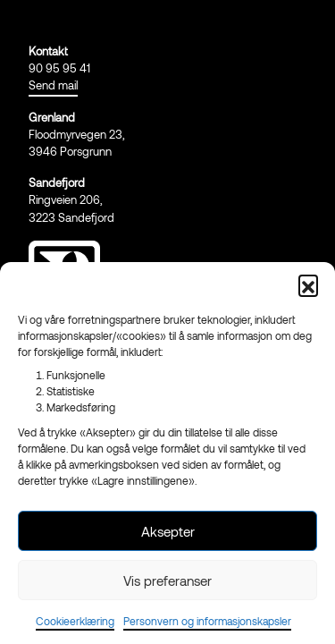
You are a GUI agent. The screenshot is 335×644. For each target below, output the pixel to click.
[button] (308, 284)
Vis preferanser (167, 580)
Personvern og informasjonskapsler (207, 621)
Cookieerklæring (75, 621)
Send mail (53, 85)
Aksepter (168, 531)
